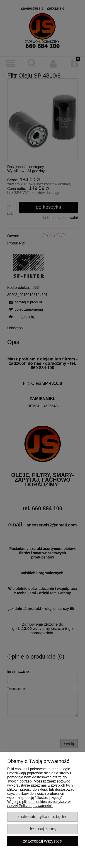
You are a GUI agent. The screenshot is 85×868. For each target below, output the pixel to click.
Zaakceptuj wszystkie (43, 841)
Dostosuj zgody (42, 829)
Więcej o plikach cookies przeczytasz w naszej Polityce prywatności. (39, 804)
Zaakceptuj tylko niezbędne (42, 816)
